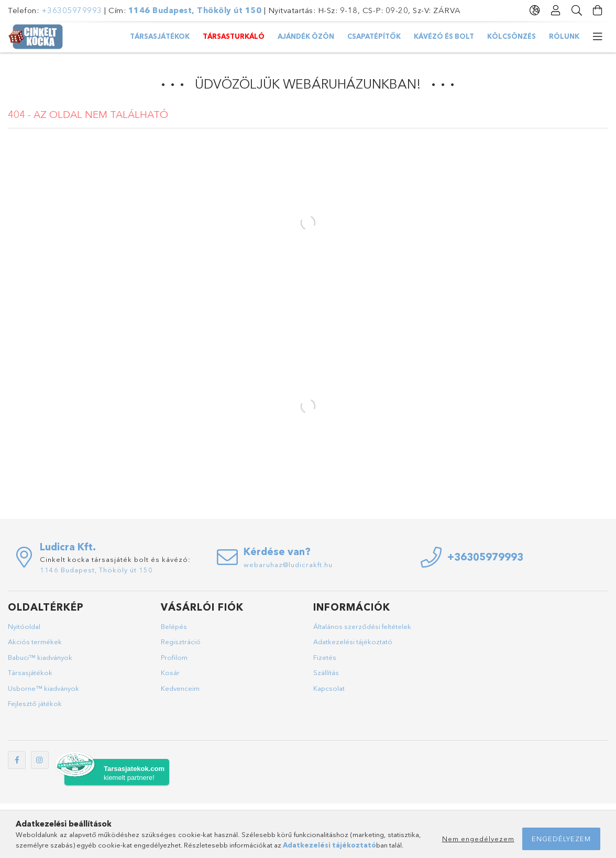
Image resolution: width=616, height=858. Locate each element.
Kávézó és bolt (444, 36)
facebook (17, 760)
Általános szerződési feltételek (362, 626)
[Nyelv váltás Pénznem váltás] (535, 10)
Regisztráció (181, 642)
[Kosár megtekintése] (598, 10)
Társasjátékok (160, 36)
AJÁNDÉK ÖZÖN (306, 36)
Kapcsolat (329, 688)
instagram (40, 760)
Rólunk (564, 36)
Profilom (174, 657)
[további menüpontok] (598, 37)
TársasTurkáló (234, 36)
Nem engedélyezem (478, 839)
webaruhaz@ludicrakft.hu (288, 564)
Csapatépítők (374, 36)
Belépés (174, 626)
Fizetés (325, 657)
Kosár (170, 672)
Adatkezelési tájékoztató (353, 642)
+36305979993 (72, 10)
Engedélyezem (561, 839)
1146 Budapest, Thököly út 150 (195, 10)
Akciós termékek (35, 642)
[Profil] (556, 10)
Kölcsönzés (511, 36)
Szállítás (326, 672)
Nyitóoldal (24, 626)
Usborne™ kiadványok (43, 688)
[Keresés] (577, 10)
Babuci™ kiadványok (40, 657)
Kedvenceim (180, 688)
